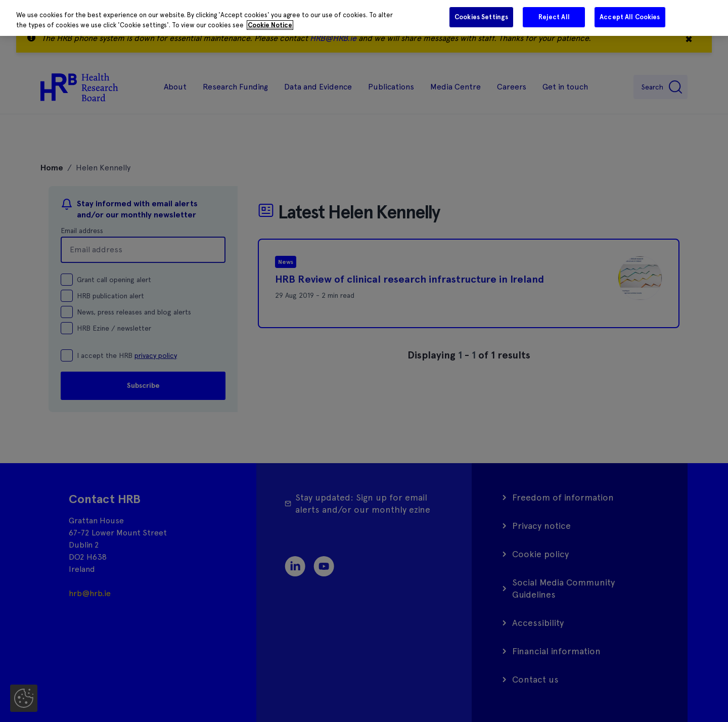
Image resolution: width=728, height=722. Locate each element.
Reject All (554, 17)
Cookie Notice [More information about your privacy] (270, 25)
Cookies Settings (481, 17)
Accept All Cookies (630, 17)
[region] (364, 18)
